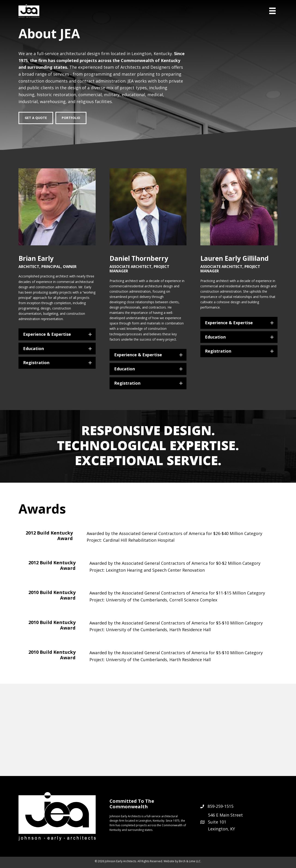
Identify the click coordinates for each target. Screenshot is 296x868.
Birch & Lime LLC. (190, 861)
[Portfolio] (71, 118)
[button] (57, 334)
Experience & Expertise (47, 334)
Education (34, 349)
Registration (36, 363)
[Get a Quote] (36, 118)
